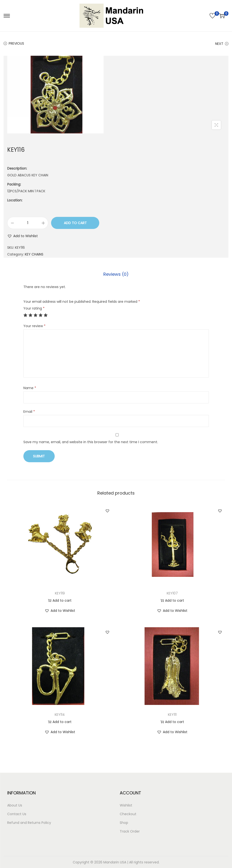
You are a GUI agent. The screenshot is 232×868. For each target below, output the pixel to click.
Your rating (34, 308)
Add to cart (75, 223)
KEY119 (60, 593)
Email (29, 411)
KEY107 (172, 593)
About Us (15, 805)
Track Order (130, 831)
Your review (34, 326)
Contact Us (17, 814)
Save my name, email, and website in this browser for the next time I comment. (91, 442)
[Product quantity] (28, 223)
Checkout (128, 814)
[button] (23, 236)
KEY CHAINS (34, 254)
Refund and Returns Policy (29, 822)
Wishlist (126, 805)
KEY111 (172, 714)
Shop (124, 822)
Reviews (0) (116, 274)
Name (30, 388)
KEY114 (60, 714)
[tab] (116, 274)
